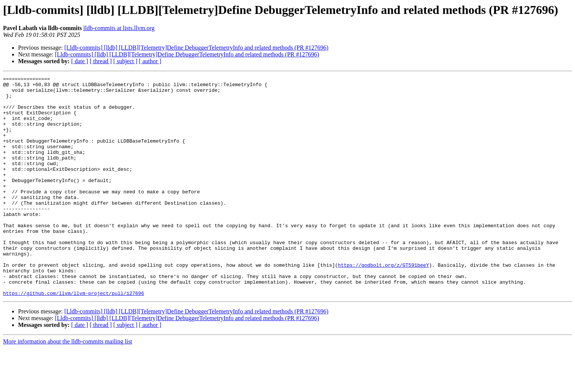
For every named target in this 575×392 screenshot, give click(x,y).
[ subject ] (125, 61)
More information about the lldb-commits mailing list (68, 385)
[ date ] (80, 61)
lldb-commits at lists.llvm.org (119, 28)
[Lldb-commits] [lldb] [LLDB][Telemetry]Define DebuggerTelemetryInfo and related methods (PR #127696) (197, 48)
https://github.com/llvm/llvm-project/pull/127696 (73, 337)
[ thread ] (101, 61)
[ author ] (150, 61)
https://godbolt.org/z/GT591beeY (383, 303)
